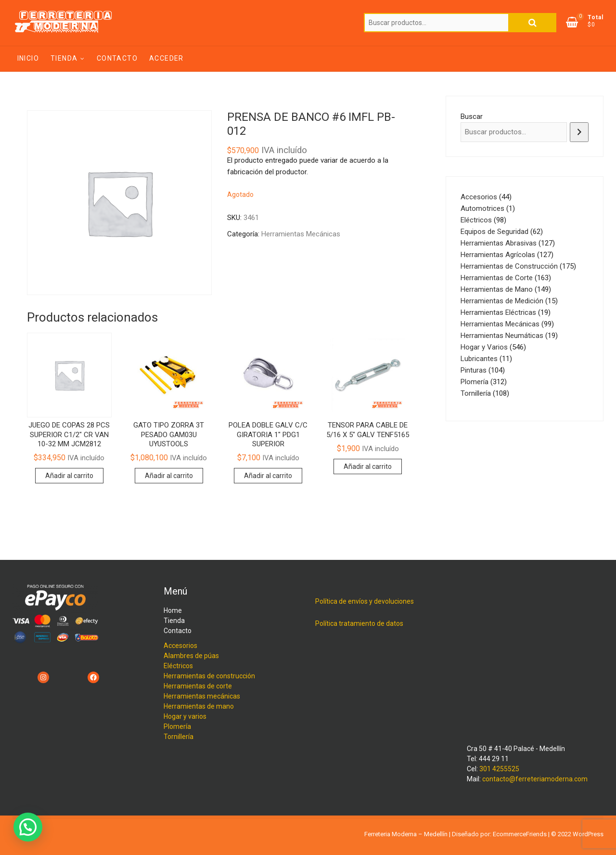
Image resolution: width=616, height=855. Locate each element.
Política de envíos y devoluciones (365, 601)
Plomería (177, 726)
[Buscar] (579, 132)
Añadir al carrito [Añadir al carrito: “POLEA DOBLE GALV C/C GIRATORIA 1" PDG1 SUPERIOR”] (268, 476)
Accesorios (180, 646)
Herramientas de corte (198, 686)
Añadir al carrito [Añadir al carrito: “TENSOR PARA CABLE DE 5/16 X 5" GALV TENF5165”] (368, 466)
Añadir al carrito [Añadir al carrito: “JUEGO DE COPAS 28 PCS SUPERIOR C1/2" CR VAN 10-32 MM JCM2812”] (69, 476)
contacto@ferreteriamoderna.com (535, 779)
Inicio (28, 58)
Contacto (117, 58)
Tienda (64, 58)
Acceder (167, 58)
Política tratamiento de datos (359, 623)
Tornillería (179, 737)
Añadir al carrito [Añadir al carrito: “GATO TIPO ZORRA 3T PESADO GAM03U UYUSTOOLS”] (169, 476)
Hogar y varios (185, 716)
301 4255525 (499, 769)
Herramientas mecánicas (202, 696)
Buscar (532, 23)
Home (173, 610)
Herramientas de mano (199, 706)
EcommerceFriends (520, 834)
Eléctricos (178, 666)
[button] (28, 827)
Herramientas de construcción (209, 676)
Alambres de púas (191, 656)
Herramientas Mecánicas (301, 234)
